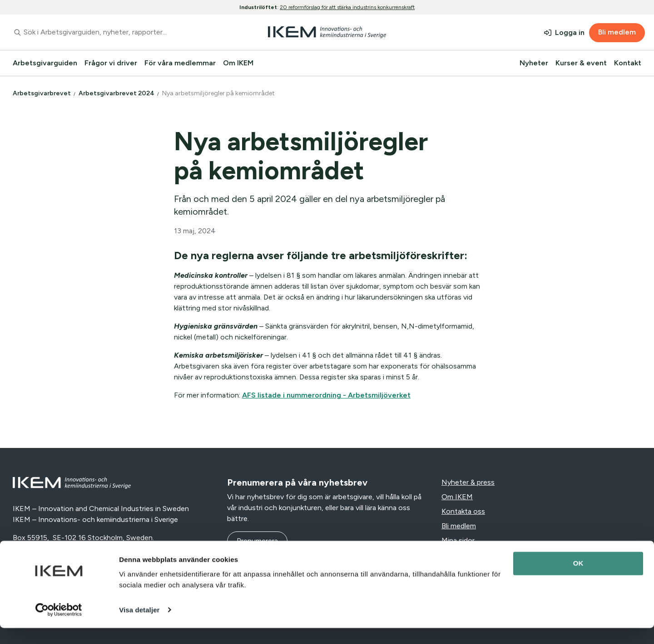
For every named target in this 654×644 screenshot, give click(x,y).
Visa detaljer (139, 626)
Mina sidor (458, 540)
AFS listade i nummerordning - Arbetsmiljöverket (326, 395)
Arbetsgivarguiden (45, 63)
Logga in (570, 32)
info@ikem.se (116, 548)
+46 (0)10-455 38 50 (48, 548)
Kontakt (628, 63)
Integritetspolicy (469, 555)
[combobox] (115, 32)
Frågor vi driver (111, 63)
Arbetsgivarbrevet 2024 (117, 93)
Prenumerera (257, 541)
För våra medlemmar (180, 63)
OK (578, 580)
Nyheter (534, 63)
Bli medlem (617, 32)
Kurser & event (581, 63)
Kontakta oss (463, 511)
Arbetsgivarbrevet (42, 93)
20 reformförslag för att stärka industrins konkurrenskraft (347, 7)
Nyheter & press (468, 482)
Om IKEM (238, 63)
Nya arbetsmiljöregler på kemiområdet (219, 93)
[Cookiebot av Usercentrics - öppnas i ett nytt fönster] (59, 626)
